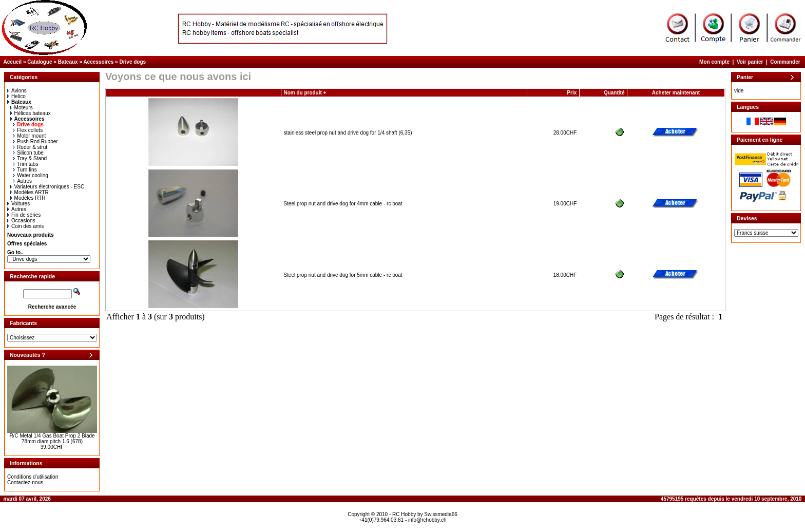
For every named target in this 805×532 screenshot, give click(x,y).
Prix (572, 93)
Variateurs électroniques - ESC (47, 187)
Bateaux (68, 62)
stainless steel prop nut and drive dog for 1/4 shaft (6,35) (348, 133)
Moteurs (22, 108)
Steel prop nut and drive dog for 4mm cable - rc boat (343, 204)
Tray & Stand (30, 158)
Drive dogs (132, 62)
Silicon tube (28, 153)
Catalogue (40, 62)
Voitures (18, 204)
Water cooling (31, 175)
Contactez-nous (25, 482)
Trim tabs (25, 164)
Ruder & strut (30, 147)
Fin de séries (24, 215)
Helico (16, 96)
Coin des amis (25, 226)
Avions (17, 91)
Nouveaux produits (31, 235)
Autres (22, 181)
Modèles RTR (28, 198)
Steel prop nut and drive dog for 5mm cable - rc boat (343, 275)
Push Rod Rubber (35, 141)
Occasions (21, 221)
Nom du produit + (305, 93)
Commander (785, 62)
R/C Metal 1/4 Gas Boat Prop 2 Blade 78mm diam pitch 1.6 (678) (52, 439)
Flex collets (28, 130)
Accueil (13, 62)
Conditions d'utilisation (33, 477)
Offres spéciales (27, 244)
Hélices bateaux (31, 113)
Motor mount (29, 136)
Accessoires (98, 62)
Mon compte (714, 62)
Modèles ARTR (30, 192)
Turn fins (25, 170)
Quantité (614, 93)
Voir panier (750, 62)
